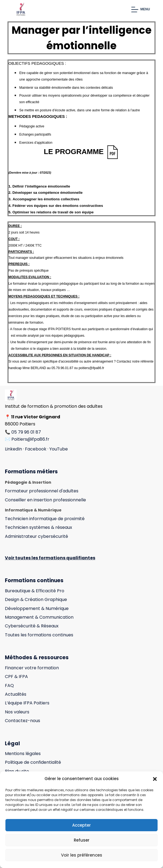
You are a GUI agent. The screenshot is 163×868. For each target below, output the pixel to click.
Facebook (36, 449)
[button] (155, 779)
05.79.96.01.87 (62, 368)
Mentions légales (23, 754)
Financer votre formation (32, 668)
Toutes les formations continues (39, 635)
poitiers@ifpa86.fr (91, 368)
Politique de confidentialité (33, 762)
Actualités (16, 694)
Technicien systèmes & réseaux (39, 527)
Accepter (81, 825)
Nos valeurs (17, 712)
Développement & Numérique (37, 608)
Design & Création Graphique (36, 599)
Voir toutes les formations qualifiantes (50, 558)
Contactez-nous (23, 721)
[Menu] (141, 10)
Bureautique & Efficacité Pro (35, 591)
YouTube (59, 449)
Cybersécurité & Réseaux (32, 626)
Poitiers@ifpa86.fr (30, 439)
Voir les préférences (82, 855)
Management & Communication (39, 617)
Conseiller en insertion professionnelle (45, 500)
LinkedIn (13, 449)
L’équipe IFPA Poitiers (27, 703)
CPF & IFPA (16, 677)
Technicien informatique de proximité (45, 519)
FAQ (9, 685)
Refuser (82, 840)
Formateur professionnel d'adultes (42, 491)
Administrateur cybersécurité (36, 536)
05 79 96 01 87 (26, 432)
